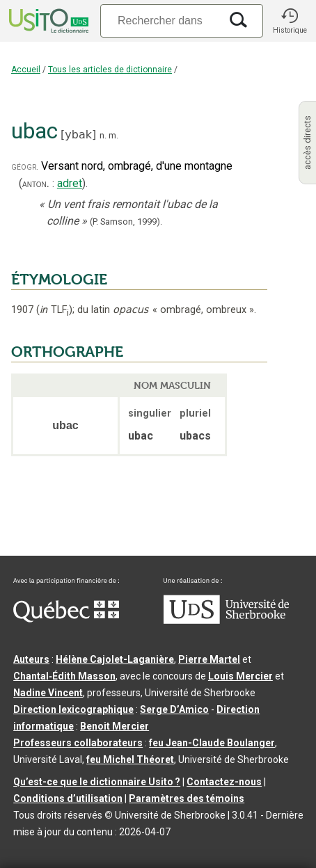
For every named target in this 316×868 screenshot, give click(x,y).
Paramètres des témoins (187, 798)
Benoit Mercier (114, 726)
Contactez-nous (224, 782)
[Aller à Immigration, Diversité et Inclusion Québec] (66, 619)
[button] (290, 21)
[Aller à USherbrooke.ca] (226, 620)
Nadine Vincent (48, 693)
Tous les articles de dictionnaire (110, 70)
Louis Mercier (240, 676)
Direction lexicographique (73, 709)
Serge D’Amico (174, 709)
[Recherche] (160, 21)
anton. (36, 184)
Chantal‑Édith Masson (64, 676)
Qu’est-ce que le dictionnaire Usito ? (97, 782)
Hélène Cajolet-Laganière (115, 659)
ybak (78, 135)
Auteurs (31, 659)
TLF (54, 310)
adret (70, 183)
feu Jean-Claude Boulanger (212, 743)
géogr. (25, 167)
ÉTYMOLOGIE (59, 280)
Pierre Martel (209, 659)
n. (103, 135)
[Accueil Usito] (47, 21)
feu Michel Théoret (130, 759)
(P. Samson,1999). (126, 222)
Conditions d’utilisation (68, 798)
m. (113, 135)
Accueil (26, 70)
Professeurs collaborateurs (78, 743)
